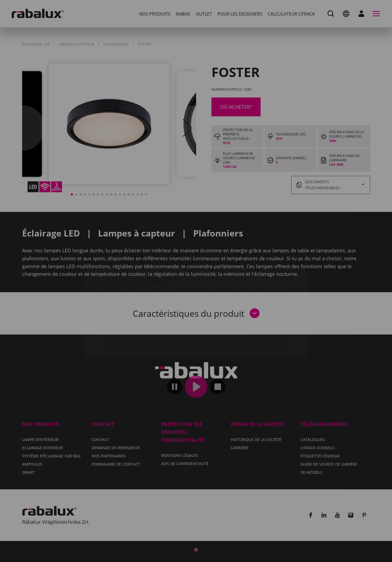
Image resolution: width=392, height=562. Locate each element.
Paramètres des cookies (148, 311)
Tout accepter (257, 311)
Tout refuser (208, 311)
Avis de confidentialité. (228, 295)
